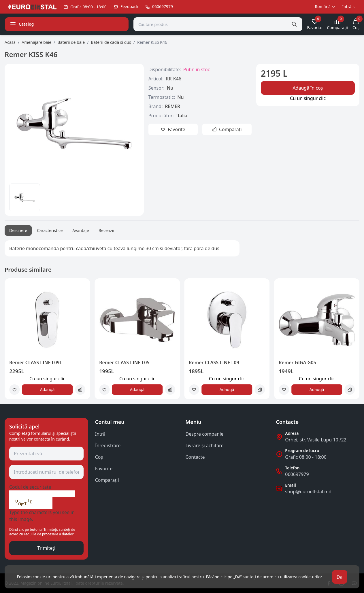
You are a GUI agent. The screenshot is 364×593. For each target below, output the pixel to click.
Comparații (107, 480)
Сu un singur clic (308, 98)
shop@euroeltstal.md (308, 492)
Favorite (104, 469)
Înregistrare (108, 445)
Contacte (195, 457)
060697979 (297, 474)
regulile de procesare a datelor (49, 534)
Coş (99, 457)
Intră (100, 434)
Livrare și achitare (205, 445)
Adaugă (47, 389)
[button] (13, 341)
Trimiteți (47, 548)
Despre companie (205, 434)
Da (340, 577)
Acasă (10, 42)
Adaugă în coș (308, 88)
